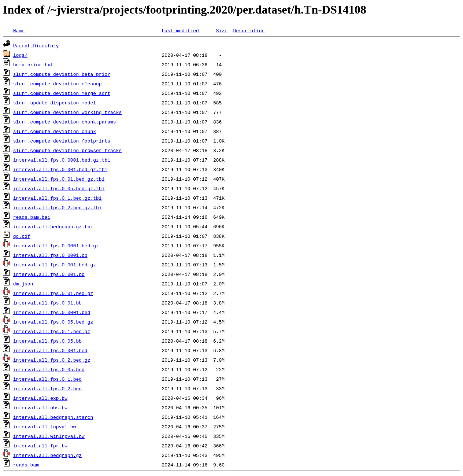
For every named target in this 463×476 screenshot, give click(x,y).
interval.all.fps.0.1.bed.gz (52, 331)
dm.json (23, 284)
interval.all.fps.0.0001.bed (52, 312)
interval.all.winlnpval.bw (49, 436)
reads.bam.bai (32, 217)
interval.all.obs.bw (40, 407)
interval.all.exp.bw (40, 398)
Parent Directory (36, 45)
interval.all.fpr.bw (40, 446)
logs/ (20, 55)
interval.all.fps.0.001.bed (50, 350)
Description (249, 30)
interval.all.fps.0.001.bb (49, 274)
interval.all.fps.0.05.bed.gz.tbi (59, 188)
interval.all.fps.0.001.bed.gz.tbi (60, 169)
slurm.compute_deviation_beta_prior (62, 74)
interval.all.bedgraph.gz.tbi (53, 226)
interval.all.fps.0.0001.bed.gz (56, 246)
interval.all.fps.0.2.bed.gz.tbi (58, 207)
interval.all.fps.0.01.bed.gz (53, 293)
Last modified (180, 30)
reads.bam (26, 465)
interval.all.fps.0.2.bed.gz (52, 360)
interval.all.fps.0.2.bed (47, 388)
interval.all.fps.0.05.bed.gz (53, 322)
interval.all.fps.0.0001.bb (50, 255)
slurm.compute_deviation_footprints (62, 141)
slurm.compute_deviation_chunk (55, 131)
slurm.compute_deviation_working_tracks (67, 112)
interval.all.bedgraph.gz (47, 455)
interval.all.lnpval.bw (45, 427)
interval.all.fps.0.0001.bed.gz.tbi (62, 160)
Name (19, 30)
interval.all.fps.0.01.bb (47, 303)
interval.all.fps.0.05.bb (47, 341)
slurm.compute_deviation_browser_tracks (67, 150)
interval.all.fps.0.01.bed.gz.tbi (59, 179)
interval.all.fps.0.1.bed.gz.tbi (58, 198)
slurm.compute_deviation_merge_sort (62, 93)
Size (222, 30)
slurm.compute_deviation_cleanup (58, 84)
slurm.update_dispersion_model (55, 103)
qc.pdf (22, 236)
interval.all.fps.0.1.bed (47, 379)
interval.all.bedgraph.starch (53, 417)
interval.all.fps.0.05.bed (49, 369)
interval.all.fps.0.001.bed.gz (55, 265)
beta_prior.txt (33, 64)
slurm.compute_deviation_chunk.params (65, 122)
